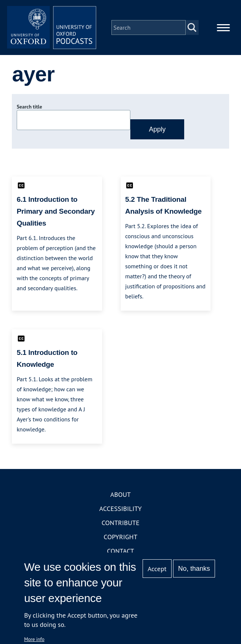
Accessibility (120, 509)
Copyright (121, 537)
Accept (157, 569)
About (121, 494)
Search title (29, 107)
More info (34, 639)
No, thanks (194, 569)
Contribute (120, 523)
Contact (121, 551)
